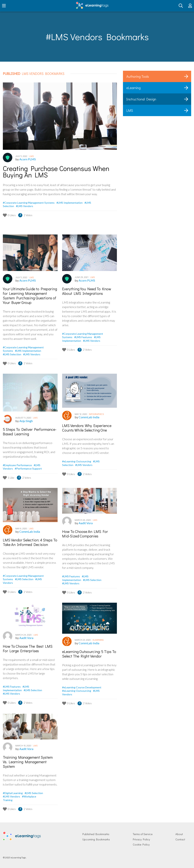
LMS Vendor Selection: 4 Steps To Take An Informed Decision (30, 542)
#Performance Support (28, 469)
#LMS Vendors (25, 206)
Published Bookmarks (96, 834)
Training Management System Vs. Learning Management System (28, 762)
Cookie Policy (141, 844)
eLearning (98, 640)
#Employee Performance (18, 465)
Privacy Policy (141, 839)
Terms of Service (143, 834)
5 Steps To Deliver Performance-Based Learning (30, 432)
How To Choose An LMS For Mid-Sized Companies (85, 534)
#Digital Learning (13, 793)
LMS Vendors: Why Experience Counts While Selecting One (87, 428)
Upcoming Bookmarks (96, 839)
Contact (180, 839)
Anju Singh (26, 421)
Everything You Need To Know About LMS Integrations (87, 291)
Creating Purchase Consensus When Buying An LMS (56, 172)
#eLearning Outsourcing (77, 461)
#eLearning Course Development (82, 687)
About (179, 834)
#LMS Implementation (70, 203)
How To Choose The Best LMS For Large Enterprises (28, 648)
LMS (32, 156)
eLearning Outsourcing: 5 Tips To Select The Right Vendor (89, 654)
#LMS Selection (12, 354)
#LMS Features (83, 337)
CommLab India (89, 417)
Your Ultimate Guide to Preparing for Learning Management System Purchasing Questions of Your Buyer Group (30, 296)
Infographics (96, 414)
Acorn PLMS (28, 159)
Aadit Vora (86, 523)
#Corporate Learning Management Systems (29, 203)
